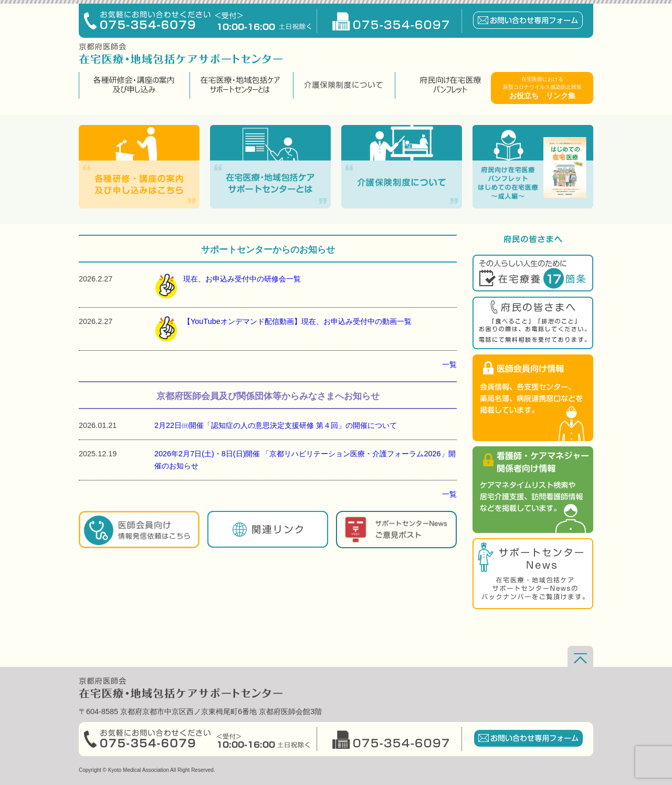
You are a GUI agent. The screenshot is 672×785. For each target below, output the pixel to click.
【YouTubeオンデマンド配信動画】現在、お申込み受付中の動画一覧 (283, 329)
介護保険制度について (343, 85)
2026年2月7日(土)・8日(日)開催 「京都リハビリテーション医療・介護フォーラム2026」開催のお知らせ (305, 460)
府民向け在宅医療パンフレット (450, 85)
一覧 (449, 364)
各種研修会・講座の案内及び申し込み (133, 85)
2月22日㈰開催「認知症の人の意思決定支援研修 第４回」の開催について (276, 425)
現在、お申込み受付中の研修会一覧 (228, 286)
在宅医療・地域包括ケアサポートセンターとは (240, 85)
